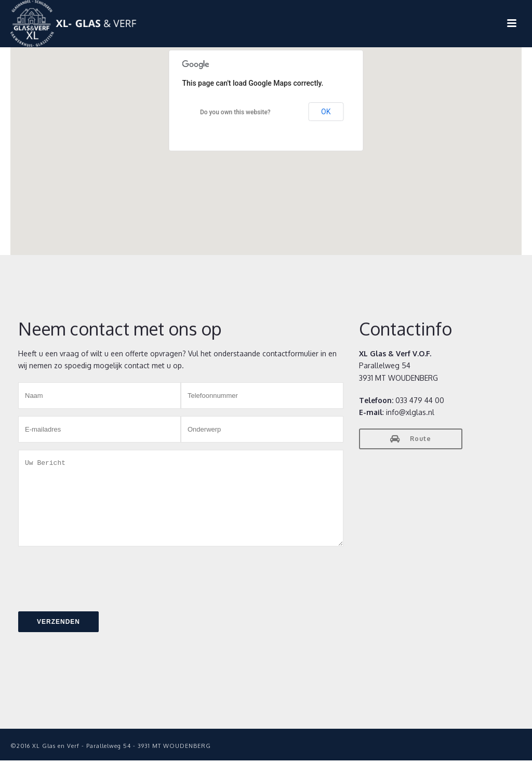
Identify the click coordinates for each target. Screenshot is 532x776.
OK (326, 112)
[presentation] (97, 590)
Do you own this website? (235, 112)
